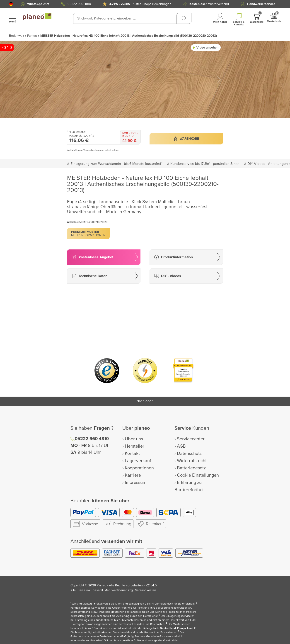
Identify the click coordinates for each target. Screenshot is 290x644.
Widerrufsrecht (192, 461)
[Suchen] (184, 18)
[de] (11, 4)
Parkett (32, 36)
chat (38, 4)
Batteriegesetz (191, 468)
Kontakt (132, 454)
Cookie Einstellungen (198, 475)
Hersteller (135, 446)
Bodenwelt (17, 36)
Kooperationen (139, 468)
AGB (181, 446)
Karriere (133, 475)
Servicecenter (191, 439)
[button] (11, 4)
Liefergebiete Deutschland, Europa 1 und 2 (169, 628)
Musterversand (209, 4)
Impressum (136, 483)
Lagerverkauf (138, 461)
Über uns (134, 439)
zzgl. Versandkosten (88, 150)
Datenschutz (189, 454)
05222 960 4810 (79, 4)
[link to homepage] (37, 17)
